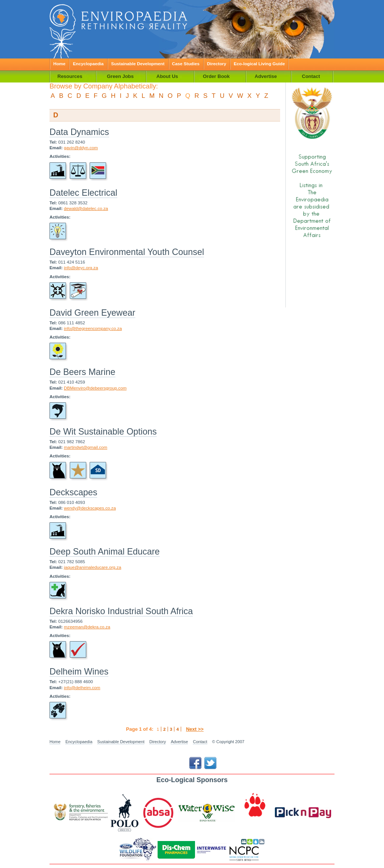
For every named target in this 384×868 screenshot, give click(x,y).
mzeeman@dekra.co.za (87, 627)
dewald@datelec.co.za (86, 208)
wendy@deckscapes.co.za (90, 508)
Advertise (179, 742)
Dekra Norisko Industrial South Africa (121, 611)
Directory (217, 64)
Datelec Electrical (83, 193)
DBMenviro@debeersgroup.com (95, 388)
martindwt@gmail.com (85, 447)
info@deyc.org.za (81, 268)
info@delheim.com (82, 687)
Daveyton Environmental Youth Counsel (127, 252)
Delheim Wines (79, 672)
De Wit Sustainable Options (103, 432)
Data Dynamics (79, 132)
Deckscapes (73, 492)
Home (59, 64)
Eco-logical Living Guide (259, 64)
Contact (200, 742)
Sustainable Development (138, 64)
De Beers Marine (82, 372)
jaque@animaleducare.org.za (92, 567)
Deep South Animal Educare (105, 552)
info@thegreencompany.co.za (93, 328)
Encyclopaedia (88, 64)
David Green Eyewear (92, 313)
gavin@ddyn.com (81, 148)
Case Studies (186, 64)
